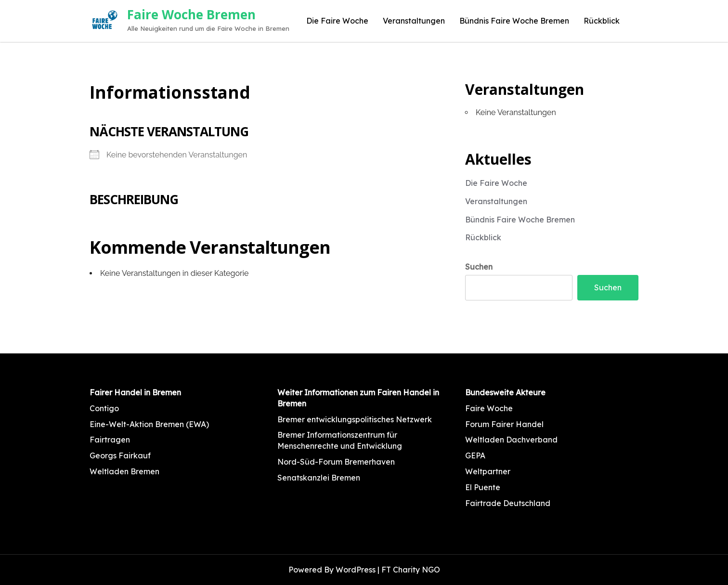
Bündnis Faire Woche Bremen (514, 21)
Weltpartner (488, 471)
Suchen (479, 267)
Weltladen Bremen (124, 471)
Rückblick (602, 21)
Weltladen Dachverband (511, 440)
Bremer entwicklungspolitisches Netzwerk (355, 419)
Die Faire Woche (337, 21)
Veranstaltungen (414, 21)
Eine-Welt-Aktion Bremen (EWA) (149, 424)
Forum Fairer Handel (504, 424)
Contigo (104, 408)
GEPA (475, 455)
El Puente (483, 487)
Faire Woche (489, 408)
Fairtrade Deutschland (508, 503)
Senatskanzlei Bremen (319, 478)
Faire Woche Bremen (191, 14)
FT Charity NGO (411, 570)
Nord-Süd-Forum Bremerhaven (336, 462)
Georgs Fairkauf (120, 455)
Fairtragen (110, 440)
